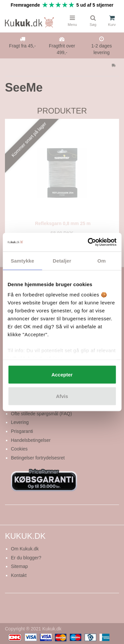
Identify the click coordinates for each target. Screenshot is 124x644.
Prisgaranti (22, 431)
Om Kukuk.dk (25, 549)
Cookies (19, 449)
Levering (20, 422)
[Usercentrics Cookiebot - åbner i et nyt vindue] (88, 242)
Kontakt (19, 575)
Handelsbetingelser (31, 440)
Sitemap (19, 566)
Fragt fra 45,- (22, 46)
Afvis (62, 396)
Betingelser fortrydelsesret (38, 458)
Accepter (62, 374)
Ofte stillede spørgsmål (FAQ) (41, 414)
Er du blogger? (26, 558)
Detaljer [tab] (62, 260)
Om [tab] (102, 260)
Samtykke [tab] (22, 260)
